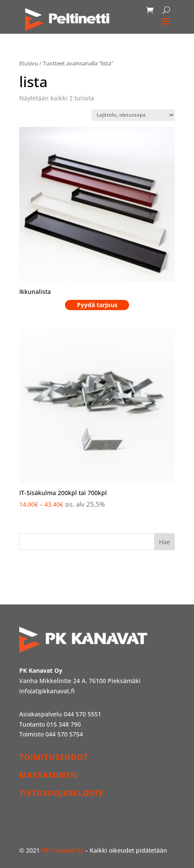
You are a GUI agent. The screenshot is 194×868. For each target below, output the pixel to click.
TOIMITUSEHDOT (54, 757)
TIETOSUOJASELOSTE (61, 793)
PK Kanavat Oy (62, 850)
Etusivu (29, 63)
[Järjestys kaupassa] (133, 115)
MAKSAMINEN (48, 775)
